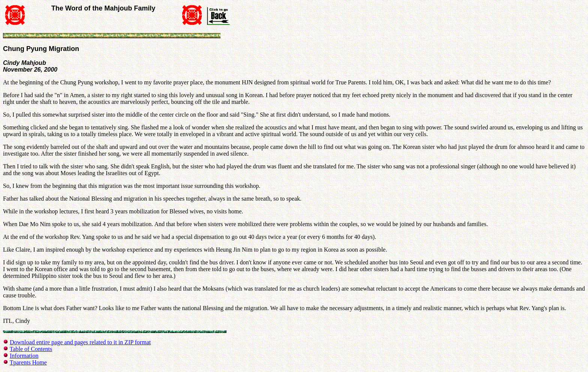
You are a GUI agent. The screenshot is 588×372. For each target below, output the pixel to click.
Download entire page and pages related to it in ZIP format (80, 342)
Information (24, 356)
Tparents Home (28, 362)
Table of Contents (31, 349)
